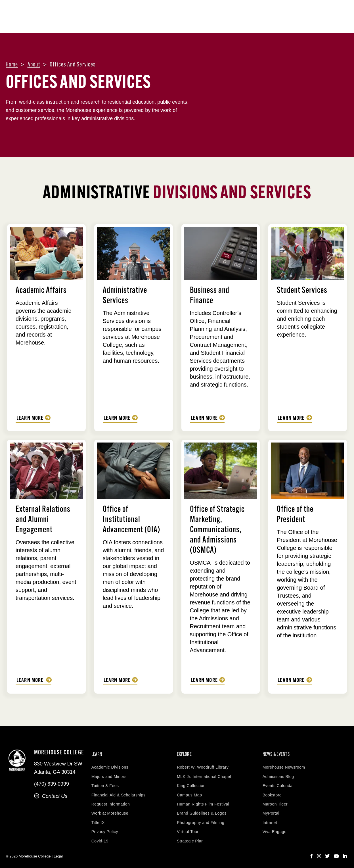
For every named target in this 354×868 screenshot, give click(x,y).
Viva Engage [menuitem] (275, 828)
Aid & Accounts (230, 24)
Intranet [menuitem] (270, 819)
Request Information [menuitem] (111, 801)
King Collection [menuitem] (191, 782)
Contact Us (51, 796)
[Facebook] (311, 853)
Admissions (189, 24)
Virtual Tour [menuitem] (188, 828)
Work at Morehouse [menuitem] (110, 810)
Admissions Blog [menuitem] (278, 773)
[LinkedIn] (345, 853)
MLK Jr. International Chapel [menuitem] (204, 773)
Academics (153, 24)
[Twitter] (327, 853)
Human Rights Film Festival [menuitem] (203, 801)
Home (12, 65)
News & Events (326, 24)
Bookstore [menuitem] (272, 792)
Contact (284, 12)
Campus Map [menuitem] (189, 792)
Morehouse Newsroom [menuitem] (284, 764)
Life (262, 24)
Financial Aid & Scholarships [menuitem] (119, 792)
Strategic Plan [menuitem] (190, 838)
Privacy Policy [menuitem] (105, 828)
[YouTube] (336, 853)
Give (321, 12)
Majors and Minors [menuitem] (109, 773)
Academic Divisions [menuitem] (110, 764)
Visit (304, 12)
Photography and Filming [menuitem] (201, 819)
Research (288, 24)
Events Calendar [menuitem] (278, 782)
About (123, 24)
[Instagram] (319, 853)
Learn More (30, 418)
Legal (58, 853)
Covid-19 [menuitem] (100, 838)
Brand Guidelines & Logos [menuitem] (202, 810)
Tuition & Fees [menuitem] (105, 782)
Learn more (204, 418)
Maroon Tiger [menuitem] (275, 801)
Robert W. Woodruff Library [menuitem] (203, 764)
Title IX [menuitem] (98, 819)
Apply (339, 12)
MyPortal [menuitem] (271, 810)
